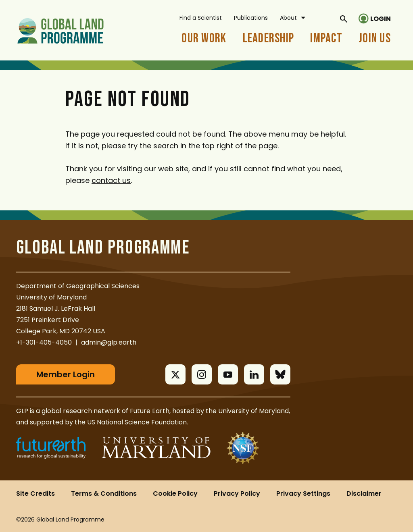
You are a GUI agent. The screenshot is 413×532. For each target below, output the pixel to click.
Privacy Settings (303, 494)
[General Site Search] (344, 19)
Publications (251, 18)
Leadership (269, 38)
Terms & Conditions (104, 494)
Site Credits (35, 494)
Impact (326, 38)
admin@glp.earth (109, 342)
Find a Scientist (201, 18)
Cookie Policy (175, 494)
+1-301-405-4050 (44, 342)
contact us (111, 180)
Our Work (204, 38)
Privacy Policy (237, 494)
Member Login (66, 374)
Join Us (375, 38)
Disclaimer (364, 494)
